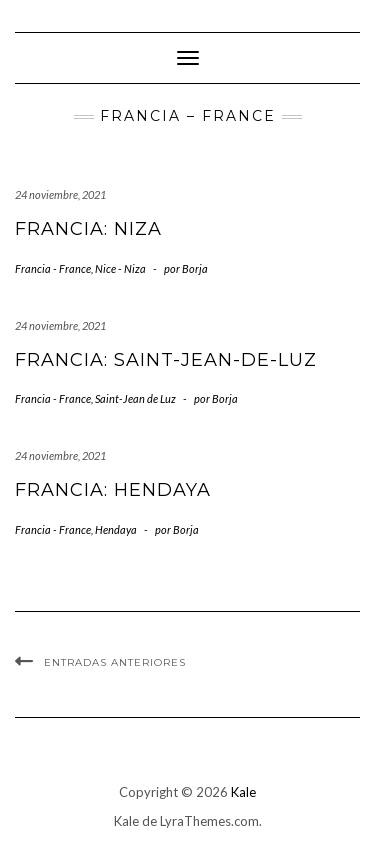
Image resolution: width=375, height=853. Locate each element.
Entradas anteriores (115, 662)
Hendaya (116, 529)
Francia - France (53, 268)
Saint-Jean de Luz (135, 398)
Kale (243, 792)
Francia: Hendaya (113, 490)
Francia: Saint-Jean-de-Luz (166, 360)
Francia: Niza (88, 229)
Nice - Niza (120, 268)
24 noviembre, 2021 (60, 194)
